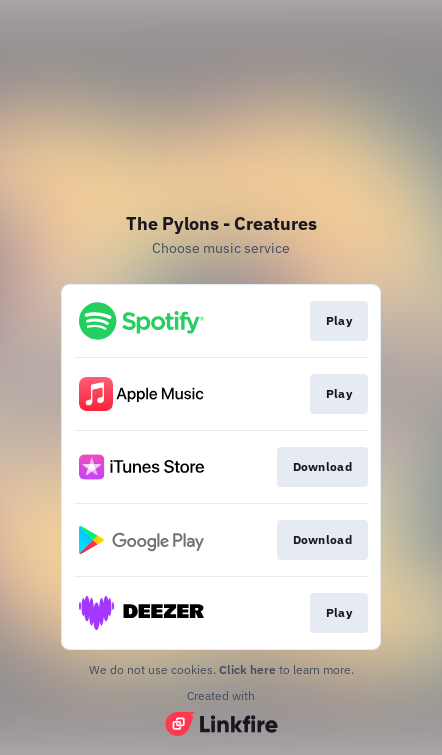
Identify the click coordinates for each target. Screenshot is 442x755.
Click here (247, 669)
